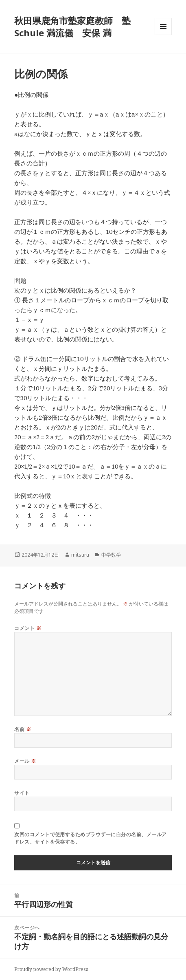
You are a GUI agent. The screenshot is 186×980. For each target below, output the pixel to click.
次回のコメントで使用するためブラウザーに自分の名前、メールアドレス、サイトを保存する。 (90, 838)
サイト (22, 793)
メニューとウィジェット (163, 35)
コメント (28, 628)
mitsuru (80, 555)
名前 (23, 729)
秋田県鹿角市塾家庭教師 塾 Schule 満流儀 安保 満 (72, 26)
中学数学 (111, 555)
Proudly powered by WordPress (51, 969)
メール (25, 761)
